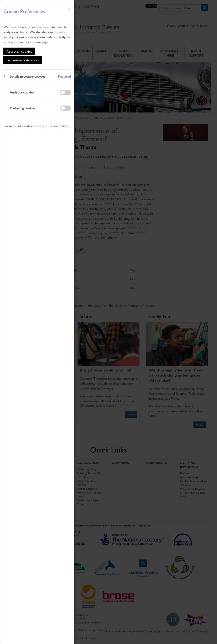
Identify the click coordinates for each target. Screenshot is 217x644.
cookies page (39, 42)
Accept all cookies (19, 51)
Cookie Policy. (58, 126)
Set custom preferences (23, 60)
